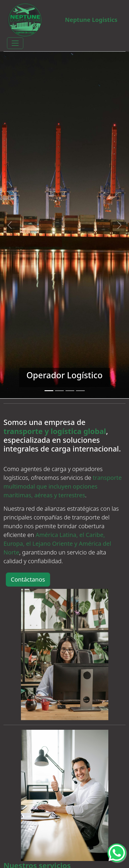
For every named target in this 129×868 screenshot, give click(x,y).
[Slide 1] (49, 391)
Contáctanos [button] (28, 579)
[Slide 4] (80, 391)
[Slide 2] (59, 391)
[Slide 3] (70, 391)
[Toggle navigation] (15, 43)
